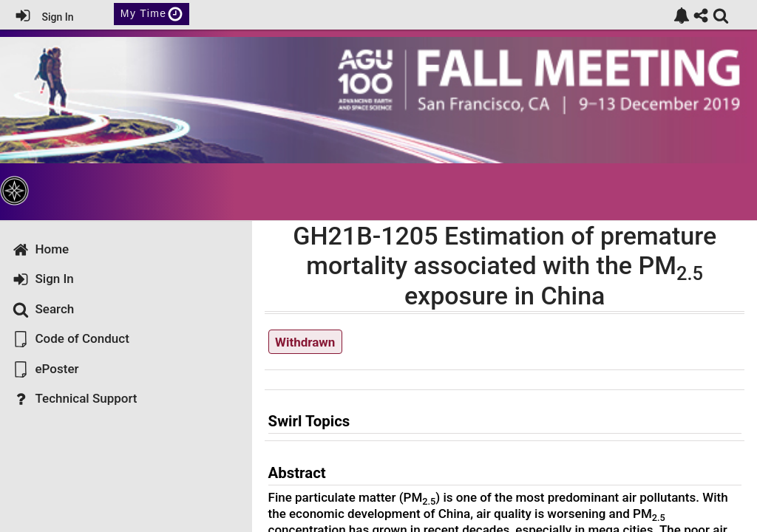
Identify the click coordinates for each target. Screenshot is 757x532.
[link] (682, 16)
